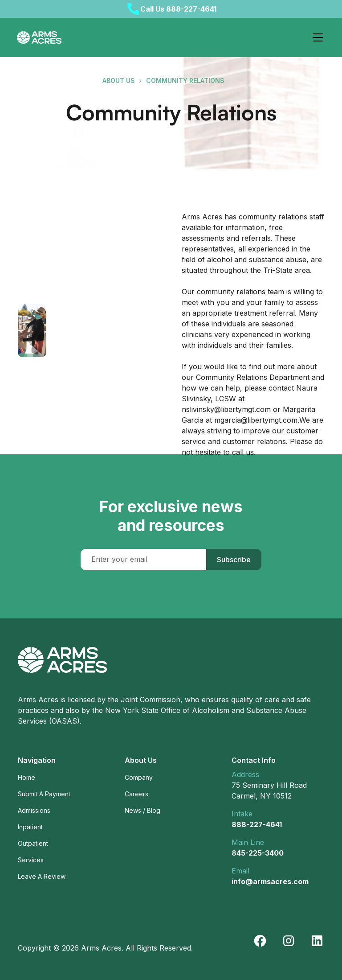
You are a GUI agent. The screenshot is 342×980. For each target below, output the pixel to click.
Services (31, 860)
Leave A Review (42, 876)
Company (139, 777)
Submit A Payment (44, 794)
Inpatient (30, 827)
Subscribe (234, 560)
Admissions (34, 810)
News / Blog (142, 810)
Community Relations (185, 80)
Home (26, 777)
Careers (136, 794)
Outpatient (33, 843)
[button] (316, 37)
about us (119, 80)
